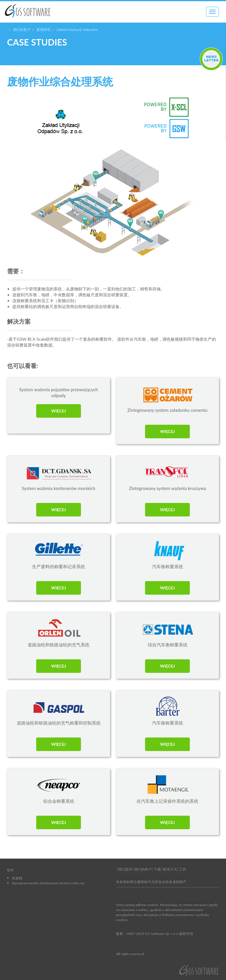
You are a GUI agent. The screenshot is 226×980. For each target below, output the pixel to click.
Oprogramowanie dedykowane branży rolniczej (48, 883)
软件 (11, 870)
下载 (157, 869)
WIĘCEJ (59, 411)
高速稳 (17, 878)
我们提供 (125, 869)
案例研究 (44, 30)
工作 (183, 869)
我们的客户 (22, 30)
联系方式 (170, 869)
